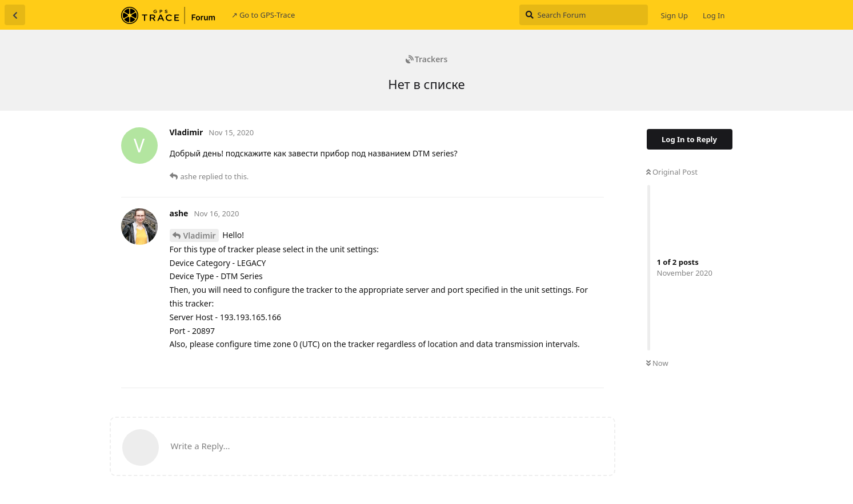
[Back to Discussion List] (15, 15)
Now (657, 363)
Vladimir (200, 235)
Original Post (672, 172)
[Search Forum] (584, 15)
